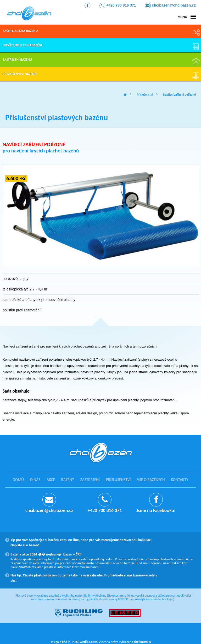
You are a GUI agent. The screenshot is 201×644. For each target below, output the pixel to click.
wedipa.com (88, 642)
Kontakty (180, 480)
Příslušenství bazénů (20, 74)
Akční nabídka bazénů (20, 31)
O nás (35, 480)
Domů (18, 480)
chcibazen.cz (143, 642)
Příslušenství (145, 95)
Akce (51, 480)
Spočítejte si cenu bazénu (23, 45)
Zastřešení (90, 480)
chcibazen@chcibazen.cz (170, 5)
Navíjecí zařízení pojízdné (179, 95)
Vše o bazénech (151, 480)
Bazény (68, 480)
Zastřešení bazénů (17, 60)
